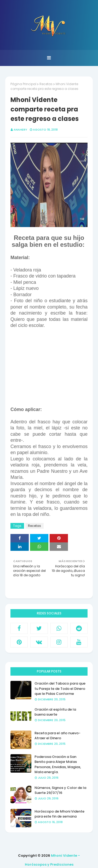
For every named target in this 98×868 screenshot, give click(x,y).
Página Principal (23, 84)
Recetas (46, 84)
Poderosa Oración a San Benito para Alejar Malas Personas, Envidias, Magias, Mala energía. (58, 764)
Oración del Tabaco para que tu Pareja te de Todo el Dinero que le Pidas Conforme (60, 689)
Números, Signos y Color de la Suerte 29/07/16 (60, 790)
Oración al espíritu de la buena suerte (55, 712)
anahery (20, 130)
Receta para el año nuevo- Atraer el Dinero (57, 736)
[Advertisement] (49, 368)
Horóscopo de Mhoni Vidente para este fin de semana (59, 814)
